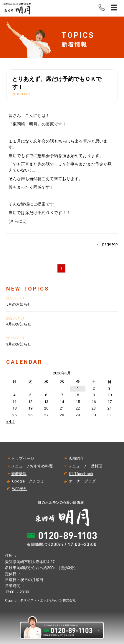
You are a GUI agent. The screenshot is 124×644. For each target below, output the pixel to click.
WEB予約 (20, 489)
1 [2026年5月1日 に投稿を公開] (78, 388)
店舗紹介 (76, 458)
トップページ (23, 458)
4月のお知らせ (19, 324)
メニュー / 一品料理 (85, 466)
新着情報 (19, 474)
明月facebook (81, 474)
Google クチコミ (28, 481)
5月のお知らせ (19, 304)
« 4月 (10, 422)
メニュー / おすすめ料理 (32, 466)
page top (110, 244)
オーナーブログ (82, 481)
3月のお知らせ (19, 344)
